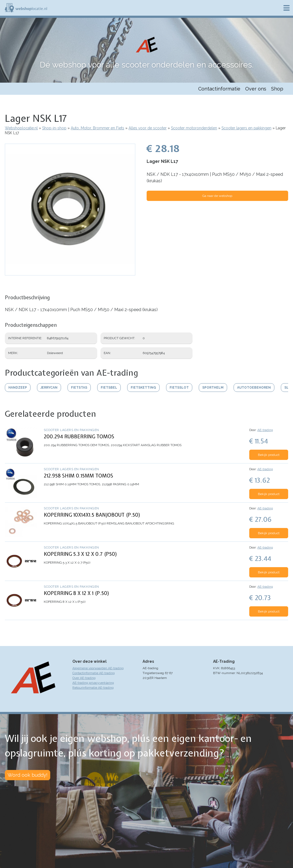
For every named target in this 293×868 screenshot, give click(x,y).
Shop (277, 89)
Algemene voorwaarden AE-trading (98, 668)
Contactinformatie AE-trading (94, 673)
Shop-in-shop (54, 128)
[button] (70, 273)
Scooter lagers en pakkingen (246, 128)
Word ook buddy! (28, 775)
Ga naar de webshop (217, 196)
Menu (287, 8)
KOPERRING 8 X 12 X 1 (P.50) (77, 593)
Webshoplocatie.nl (21, 128)
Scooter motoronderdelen (194, 128)
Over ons (256, 89)
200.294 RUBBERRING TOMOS (79, 437)
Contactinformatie (219, 89)
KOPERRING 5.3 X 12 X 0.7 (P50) (80, 554)
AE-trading (265, 430)
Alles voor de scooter (148, 128)
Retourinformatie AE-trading (93, 688)
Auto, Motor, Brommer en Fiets (97, 128)
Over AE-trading (84, 678)
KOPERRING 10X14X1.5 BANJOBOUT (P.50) (92, 515)
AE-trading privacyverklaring (93, 683)
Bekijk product (269, 455)
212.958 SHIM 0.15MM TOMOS (78, 476)
